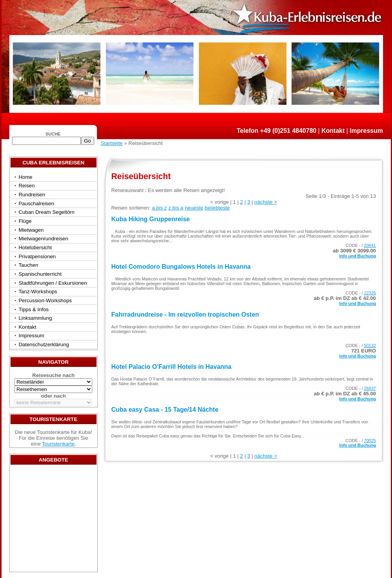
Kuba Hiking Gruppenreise (151, 219)
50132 (370, 345)
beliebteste (217, 208)
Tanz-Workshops (38, 292)
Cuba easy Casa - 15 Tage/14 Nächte (165, 410)
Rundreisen (32, 195)
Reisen (27, 186)
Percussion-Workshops (45, 300)
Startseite (112, 143)
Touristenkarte (58, 444)
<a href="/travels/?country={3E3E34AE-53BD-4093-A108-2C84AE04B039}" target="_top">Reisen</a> (53, 520)
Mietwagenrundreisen (43, 239)
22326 (370, 293)
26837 (370, 388)
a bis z (159, 208)
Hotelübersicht (35, 248)
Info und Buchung (358, 256)
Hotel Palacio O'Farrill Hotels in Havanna (171, 367)
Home (26, 177)
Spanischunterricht (40, 274)
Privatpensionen (37, 256)
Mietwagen (31, 230)
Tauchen (28, 265)
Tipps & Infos (34, 309)
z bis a (176, 208)
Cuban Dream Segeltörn (47, 212)
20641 (370, 245)
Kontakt (333, 131)
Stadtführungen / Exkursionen (53, 283)
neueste (194, 208)
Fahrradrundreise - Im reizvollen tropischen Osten (185, 315)
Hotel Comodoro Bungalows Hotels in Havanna (181, 267)
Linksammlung (35, 318)
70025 (370, 441)
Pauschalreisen (36, 204)
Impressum (366, 131)
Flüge (25, 221)
